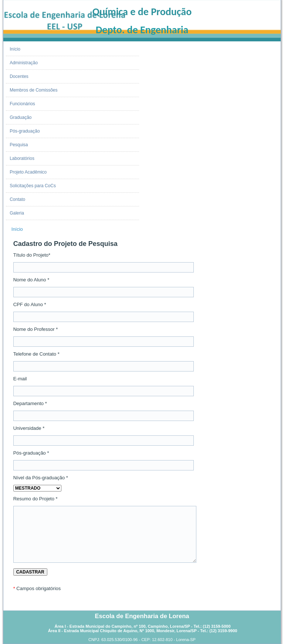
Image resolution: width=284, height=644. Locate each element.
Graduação (21, 117)
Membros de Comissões (33, 90)
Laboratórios (22, 158)
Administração (24, 63)
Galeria (17, 213)
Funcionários (22, 104)
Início (15, 49)
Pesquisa (19, 145)
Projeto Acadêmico (28, 172)
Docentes (19, 76)
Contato (17, 199)
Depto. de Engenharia (142, 30)
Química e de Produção (142, 12)
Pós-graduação (25, 131)
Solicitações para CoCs (33, 186)
